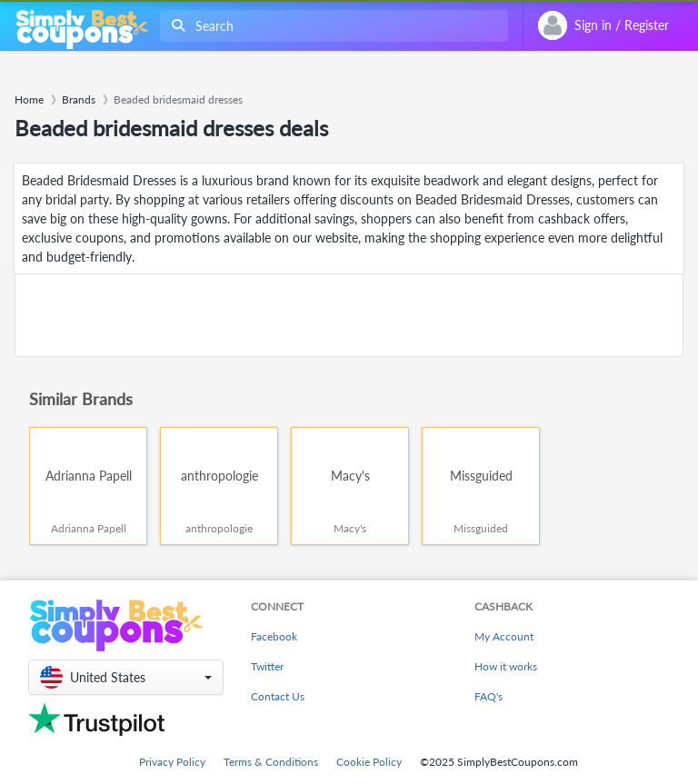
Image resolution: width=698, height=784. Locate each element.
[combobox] (330, 26)
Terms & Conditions (271, 762)
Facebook (274, 636)
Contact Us (278, 696)
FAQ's (489, 696)
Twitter (267, 666)
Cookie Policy (369, 762)
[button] (126, 677)
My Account (504, 636)
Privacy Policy (172, 762)
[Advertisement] (349, 315)
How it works (506, 666)
